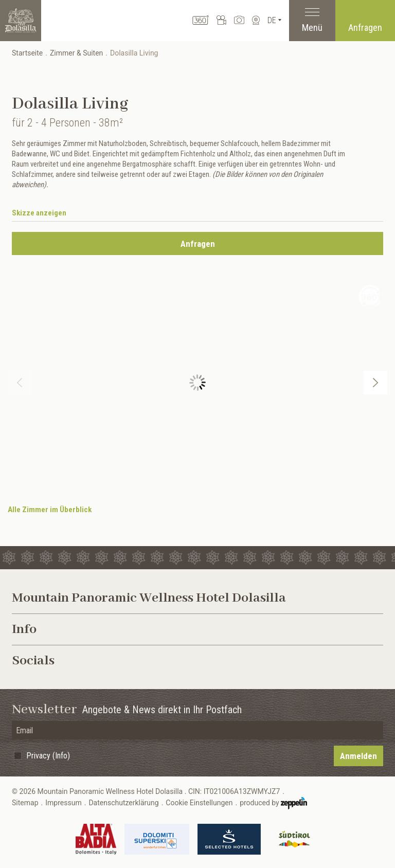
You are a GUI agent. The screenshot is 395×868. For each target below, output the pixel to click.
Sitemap (25, 803)
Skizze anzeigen (39, 213)
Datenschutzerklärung (123, 803)
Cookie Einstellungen (199, 803)
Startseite (27, 53)
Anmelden (358, 756)
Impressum (63, 803)
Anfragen (365, 28)
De (272, 20)
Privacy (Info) (48, 756)
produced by (273, 803)
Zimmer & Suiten (76, 53)
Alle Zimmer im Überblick (50, 510)
